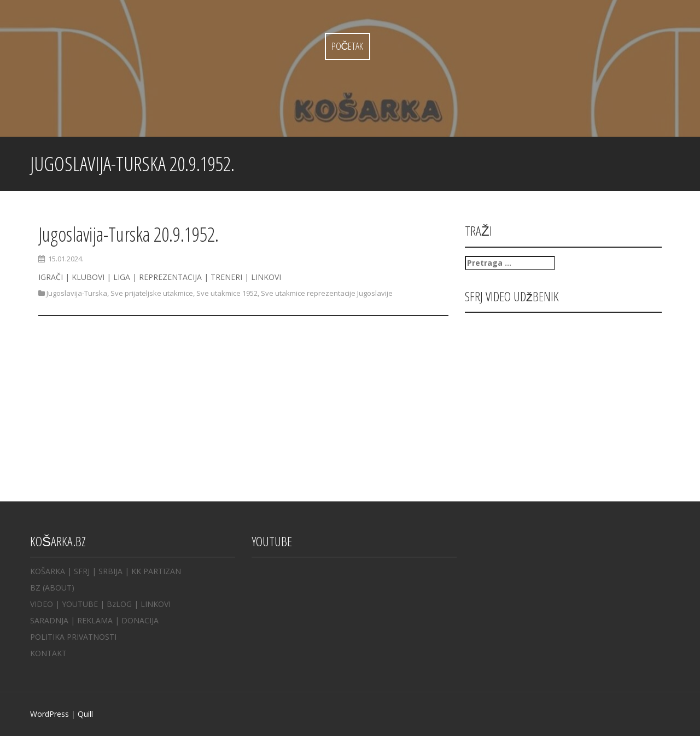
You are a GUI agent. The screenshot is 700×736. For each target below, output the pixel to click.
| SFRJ (78, 571)
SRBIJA (110, 571)
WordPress (49, 714)
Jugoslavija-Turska (77, 293)
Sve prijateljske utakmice (152, 293)
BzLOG (119, 604)
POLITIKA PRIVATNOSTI (73, 637)
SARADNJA (49, 620)
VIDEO (42, 604)
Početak (348, 46)
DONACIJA (140, 620)
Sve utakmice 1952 (227, 293)
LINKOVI (156, 604)
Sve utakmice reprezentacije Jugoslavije (327, 293)
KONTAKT (48, 653)
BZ (35, 588)
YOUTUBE (80, 604)
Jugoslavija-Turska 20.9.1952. (129, 234)
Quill (85, 714)
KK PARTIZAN (156, 571)
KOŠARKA (48, 571)
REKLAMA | (99, 620)
